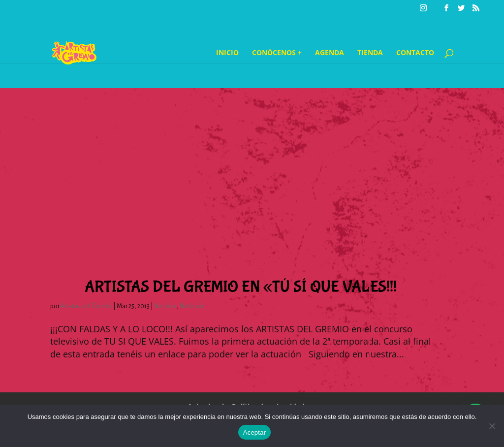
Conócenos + (277, 53)
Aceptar (255, 432)
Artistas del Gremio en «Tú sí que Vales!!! (241, 287)
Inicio (227, 53)
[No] (492, 426)
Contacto (415, 53)
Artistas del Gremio (86, 306)
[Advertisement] (252, 157)
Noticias (165, 306)
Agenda (330, 53)
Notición (191, 306)
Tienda (370, 53)
